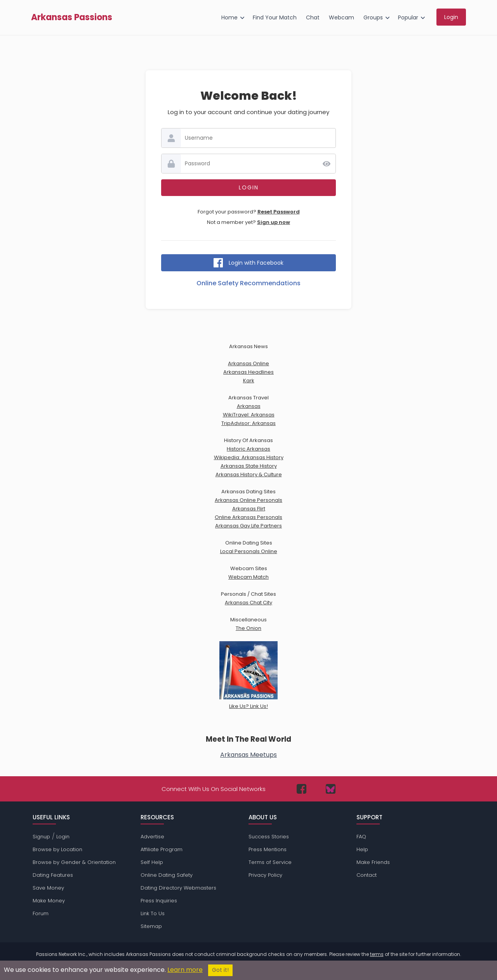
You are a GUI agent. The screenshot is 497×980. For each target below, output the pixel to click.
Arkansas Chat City (248, 603)
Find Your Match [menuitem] (275, 17)
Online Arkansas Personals (248, 517)
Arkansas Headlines (248, 372)
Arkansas (249, 406)
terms (377, 954)
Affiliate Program (162, 849)
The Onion (248, 628)
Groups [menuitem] (373, 17)
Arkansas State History (249, 466)
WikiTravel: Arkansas (249, 415)
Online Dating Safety (167, 875)
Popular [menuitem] (408, 17)
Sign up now (274, 222)
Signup (41, 837)
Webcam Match (248, 577)
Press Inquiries (159, 901)
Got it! (220, 970)
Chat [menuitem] (313, 17)
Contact (367, 875)
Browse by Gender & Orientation (74, 862)
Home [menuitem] (229, 17)
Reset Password (279, 212)
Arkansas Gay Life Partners (248, 526)
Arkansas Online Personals (248, 500)
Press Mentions (268, 849)
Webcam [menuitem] (341, 17)
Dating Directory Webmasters (178, 888)
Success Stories (269, 837)
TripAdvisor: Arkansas (248, 423)
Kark (249, 381)
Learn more (185, 970)
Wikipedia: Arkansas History (249, 457)
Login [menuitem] (451, 17)
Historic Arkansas (248, 449)
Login (63, 837)
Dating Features (53, 875)
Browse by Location (57, 849)
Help (362, 849)
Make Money (49, 901)
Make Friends (373, 862)
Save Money (48, 888)
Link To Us (153, 913)
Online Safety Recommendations (248, 283)
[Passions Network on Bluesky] (331, 789)
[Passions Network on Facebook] (302, 789)
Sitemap (151, 926)
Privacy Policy (265, 875)
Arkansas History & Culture (249, 474)
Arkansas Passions (72, 17)
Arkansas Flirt (249, 509)
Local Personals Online (249, 551)
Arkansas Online (248, 363)
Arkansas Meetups (248, 755)
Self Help (152, 862)
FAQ (361, 837)
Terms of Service (270, 862)
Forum (41, 913)
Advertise (152, 837)
